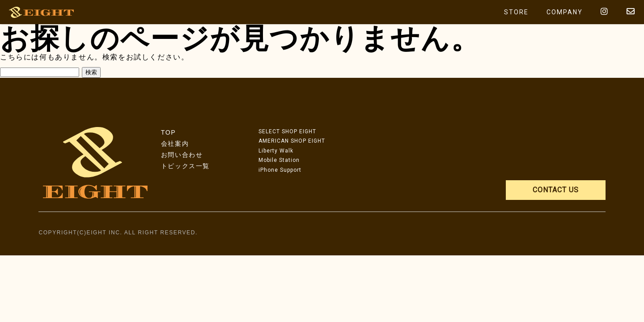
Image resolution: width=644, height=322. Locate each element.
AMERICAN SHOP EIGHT (292, 141)
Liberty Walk (276, 151)
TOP (168, 132)
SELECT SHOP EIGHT (287, 131)
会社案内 (175, 144)
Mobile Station (279, 160)
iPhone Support (280, 170)
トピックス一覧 (185, 166)
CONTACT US (556, 190)
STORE (516, 12)
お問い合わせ (182, 155)
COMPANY (565, 12)
